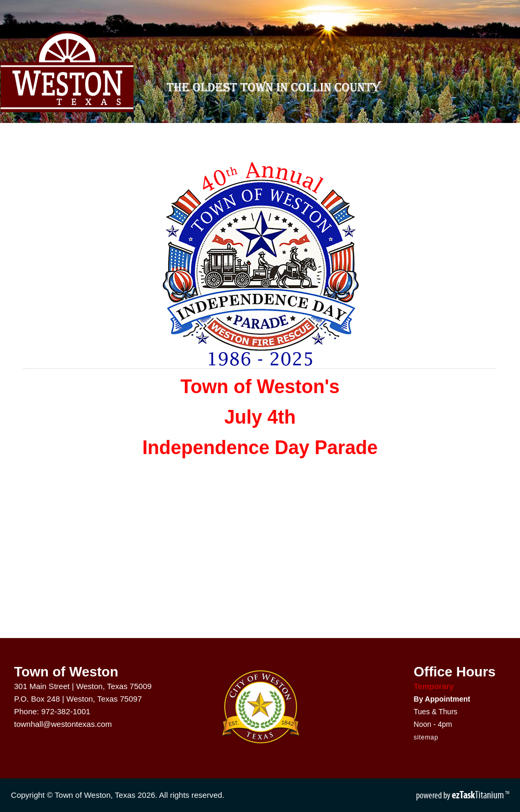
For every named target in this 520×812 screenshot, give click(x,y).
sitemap (426, 737)
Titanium (479, 795)
